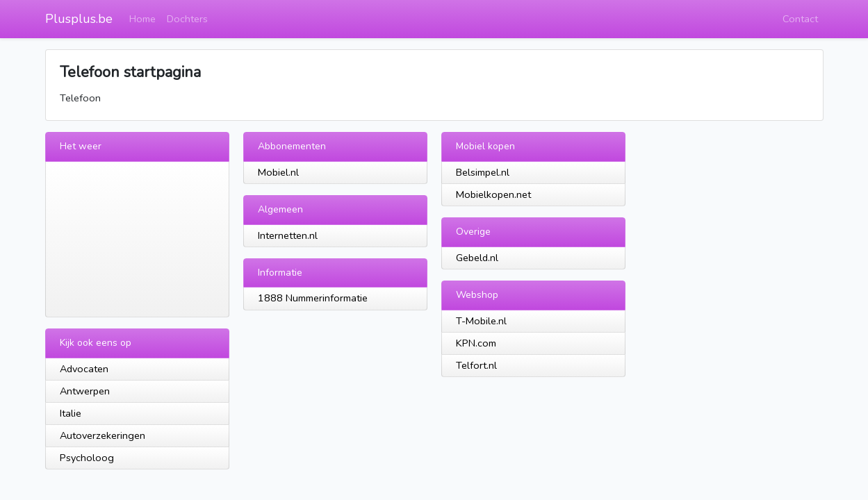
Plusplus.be (79, 19)
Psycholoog (87, 458)
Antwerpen (85, 391)
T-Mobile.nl (481, 321)
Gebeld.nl (477, 258)
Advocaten (84, 369)
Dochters (187, 19)
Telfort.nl (476, 365)
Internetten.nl (288, 235)
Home (142, 19)
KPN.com (476, 343)
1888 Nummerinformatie (313, 298)
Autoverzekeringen (103, 435)
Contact (800, 19)
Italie (71, 413)
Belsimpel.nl (483, 172)
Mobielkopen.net (493, 194)
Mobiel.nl (278, 172)
